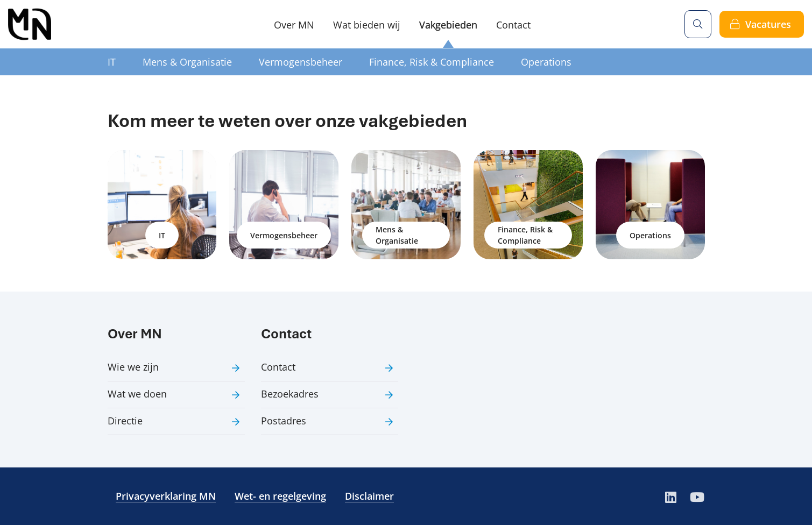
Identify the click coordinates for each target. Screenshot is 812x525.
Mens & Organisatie (187, 62)
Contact (513, 25)
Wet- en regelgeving (280, 496)
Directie (125, 421)
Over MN (294, 25)
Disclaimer (369, 496)
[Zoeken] (698, 24)
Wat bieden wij (367, 25)
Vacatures (768, 24)
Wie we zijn (133, 367)
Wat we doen (137, 394)
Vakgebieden (448, 25)
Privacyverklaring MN (166, 496)
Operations (546, 62)
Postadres (284, 421)
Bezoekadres (290, 394)
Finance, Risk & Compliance (432, 62)
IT (112, 62)
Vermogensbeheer (301, 62)
